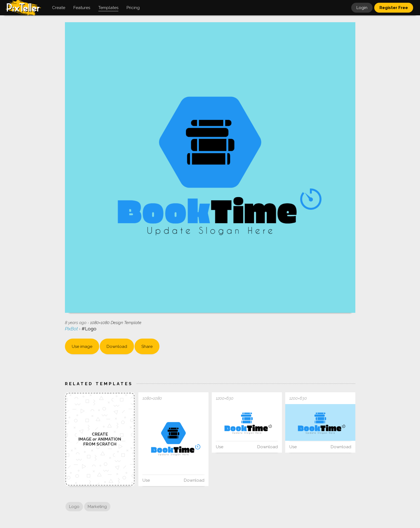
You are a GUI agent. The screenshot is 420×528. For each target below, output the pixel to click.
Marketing (97, 507)
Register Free (394, 8)
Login (362, 8)
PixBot (72, 329)
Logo (74, 507)
